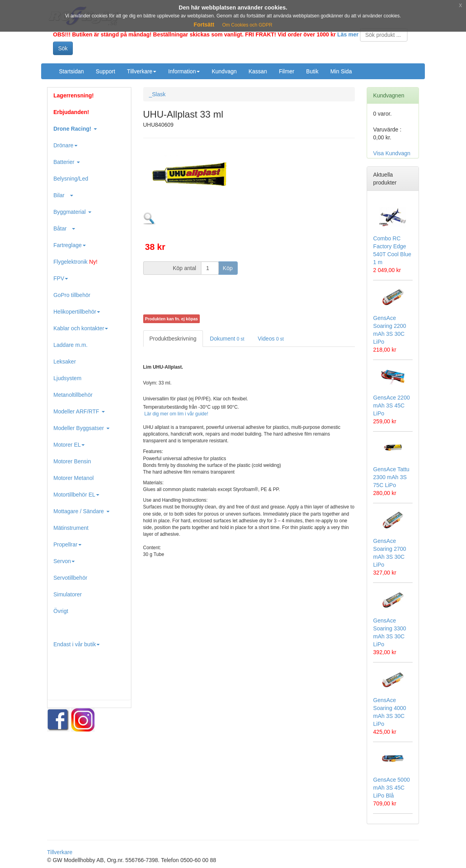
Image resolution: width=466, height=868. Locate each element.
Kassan (258, 71)
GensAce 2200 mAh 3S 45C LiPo (391, 405)
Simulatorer (68, 594)
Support (105, 71)
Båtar (64, 228)
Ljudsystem (67, 378)
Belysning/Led (71, 179)
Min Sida (341, 71)
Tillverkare (142, 71)
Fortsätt (204, 25)
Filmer (287, 71)
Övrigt (61, 611)
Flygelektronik (75, 262)
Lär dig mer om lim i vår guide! (176, 414)
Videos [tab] (271, 339)
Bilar (63, 195)
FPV (61, 278)
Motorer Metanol (74, 478)
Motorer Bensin (72, 461)
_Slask (157, 94)
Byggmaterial (72, 212)
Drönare (65, 145)
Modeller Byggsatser (81, 428)
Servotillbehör (70, 578)
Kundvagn (224, 71)
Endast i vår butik (77, 644)
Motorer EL (69, 445)
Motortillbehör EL (76, 495)
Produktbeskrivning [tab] (173, 339)
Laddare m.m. (70, 345)
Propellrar (67, 544)
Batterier (67, 162)
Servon (64, 561)
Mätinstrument (71, 528)
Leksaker (65, 362)
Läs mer (348, 34)
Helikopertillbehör (77, 312)
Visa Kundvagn (392, 153)
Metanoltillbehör (73, 395)
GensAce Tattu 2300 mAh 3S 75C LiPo (391, 477)
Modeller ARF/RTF (79, 411)
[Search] (384, 35)
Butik (312, 71)
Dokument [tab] (227, 339)
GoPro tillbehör (72, 295)
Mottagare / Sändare (81, 511)
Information (184, 71)
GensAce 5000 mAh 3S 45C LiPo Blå (391, 788)
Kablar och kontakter (81, 328)
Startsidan (71, 71)
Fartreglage (70, 245)
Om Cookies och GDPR (247, 25)
